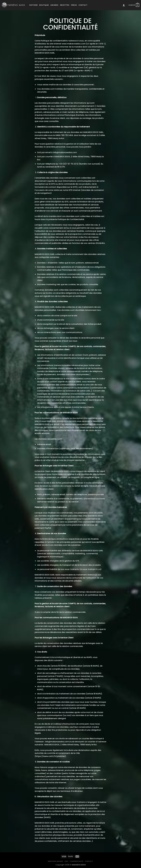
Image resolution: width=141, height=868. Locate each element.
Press (74, 5)
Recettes (65, 5)
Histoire (33, 5)
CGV (66, 861)
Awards (54, 5)
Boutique (44, 5)
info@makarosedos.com (65, 152)
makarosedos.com (79, 379)
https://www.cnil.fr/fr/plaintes (50, 756)
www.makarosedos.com (74, 44)
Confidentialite (77, 861)
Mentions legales (55, 861)
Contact (83, 5)
